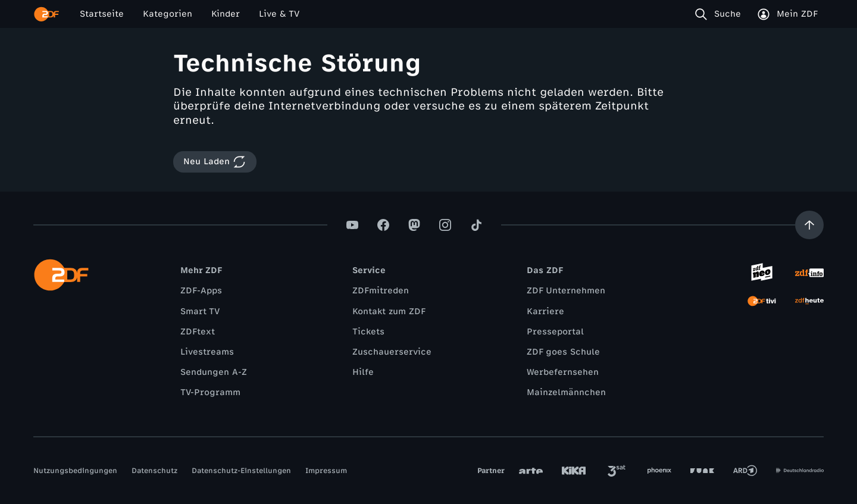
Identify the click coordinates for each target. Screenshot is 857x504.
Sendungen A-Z (214, 372)
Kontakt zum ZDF (389, 312)
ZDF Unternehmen (566, 291)
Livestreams (207, 352)
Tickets (368, 332)
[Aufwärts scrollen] (809, 225)
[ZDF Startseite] (46, 14)
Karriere (545, 312)
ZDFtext (198, 332)
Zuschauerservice (392, 352)
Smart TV (200, 312)
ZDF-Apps (201, 291)
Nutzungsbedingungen (75, 471)
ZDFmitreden (381, 291)
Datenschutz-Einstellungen (241, 471)
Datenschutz (154, 471)
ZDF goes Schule (563, 352)
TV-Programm (210, 392)
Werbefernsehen (563, 372)
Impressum (326, 471)
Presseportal (555, 332)
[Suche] (720, 14)
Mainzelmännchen (566, 392)
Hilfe (363, 372)
